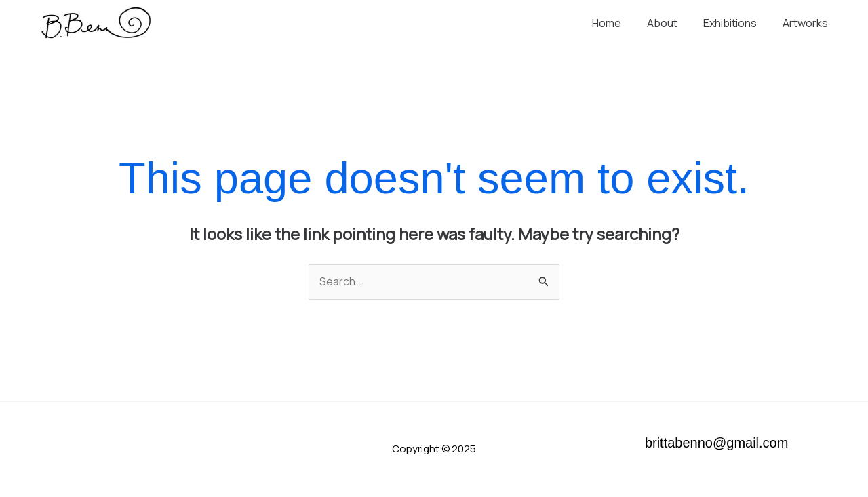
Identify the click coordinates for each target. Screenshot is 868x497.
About (672, 23)
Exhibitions (736, 23)
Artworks (807, 23)
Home (621, 23)
